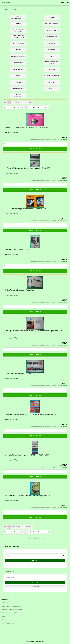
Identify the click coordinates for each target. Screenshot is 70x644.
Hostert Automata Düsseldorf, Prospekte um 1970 (22, 290)
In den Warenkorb (35, 149)
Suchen (35, 582)
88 (30, 107)
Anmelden (35, 560)
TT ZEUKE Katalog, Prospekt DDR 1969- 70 (20, 374)
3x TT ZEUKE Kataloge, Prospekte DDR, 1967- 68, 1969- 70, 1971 (27, 455)
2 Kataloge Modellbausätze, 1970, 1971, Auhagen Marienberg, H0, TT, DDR (31, 414)
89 (34, 107)
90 (38, 107)
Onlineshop (29, 641)
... (11, 107)
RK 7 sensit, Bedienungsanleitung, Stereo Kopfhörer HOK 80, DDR (27, 168)
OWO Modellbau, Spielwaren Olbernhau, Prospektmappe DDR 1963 (28, 496)
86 (22, 107)
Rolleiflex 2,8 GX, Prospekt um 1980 (17, 249)
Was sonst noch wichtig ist (9, 613)
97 (45, 107)
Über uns (4, 616)
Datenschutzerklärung (8, 623)
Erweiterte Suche (35, 587)
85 (19, 107)
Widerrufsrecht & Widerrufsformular (12, 610)
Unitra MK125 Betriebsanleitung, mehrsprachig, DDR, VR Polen (26, 127)
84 (15, 107)
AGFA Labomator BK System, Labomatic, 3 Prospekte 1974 (25, 209)
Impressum (5, 603)
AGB (3, 620)
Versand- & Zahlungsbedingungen (11, 606)
